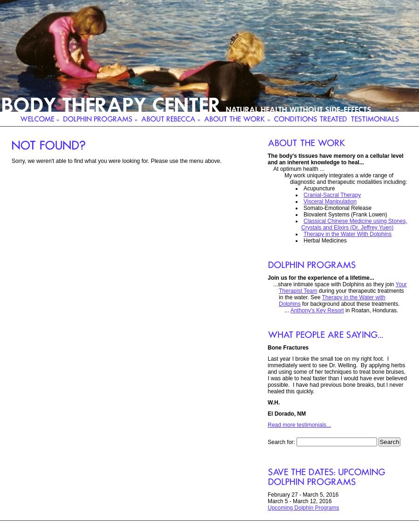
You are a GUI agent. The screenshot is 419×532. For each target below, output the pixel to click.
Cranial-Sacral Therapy (332, 195)
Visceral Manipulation (330, 202)
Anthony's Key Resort (317, 310)
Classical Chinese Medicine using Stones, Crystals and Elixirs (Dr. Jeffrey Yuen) (354, 224)
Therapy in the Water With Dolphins (348, 234)
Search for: (281, 442)
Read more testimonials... (299, 425)
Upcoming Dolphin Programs (303, 508)
